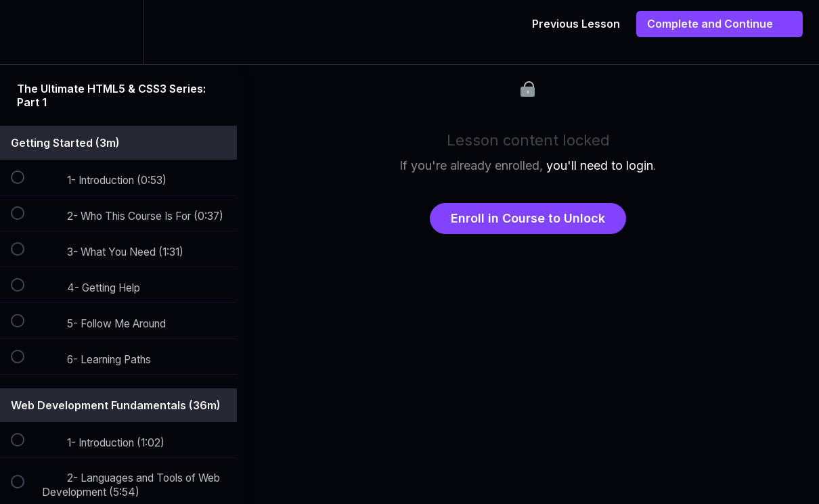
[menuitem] (118, 32)
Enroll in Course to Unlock (528, 218)
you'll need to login (600, 165)
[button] (25, 32)
